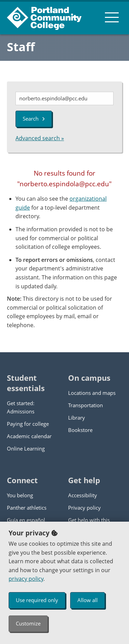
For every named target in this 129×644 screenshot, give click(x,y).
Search (34, 119)
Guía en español (26, 520)
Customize (28, 623)
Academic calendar (29, 436)
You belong (20, 495)
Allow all (88, 600)
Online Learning (26, 448)
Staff (21, 47)
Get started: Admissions (21, 407)
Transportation (85, 405)
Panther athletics (27, 508)
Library (77, 418)
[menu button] (112, 17)
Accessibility (83, 495)
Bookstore (80, 430)
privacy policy (26, 579)
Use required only (37, 600)
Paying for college (28, 424)
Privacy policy (84, 508)
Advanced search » (40, 138)
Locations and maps (92, 393)
